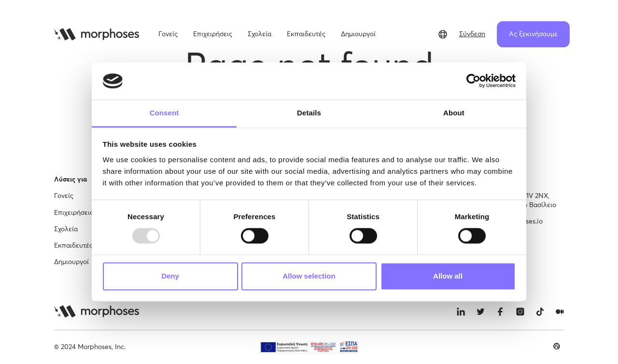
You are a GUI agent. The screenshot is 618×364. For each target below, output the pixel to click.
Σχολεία (66, 229)
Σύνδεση (472, 34)
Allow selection (309, 276)
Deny (170, 276)
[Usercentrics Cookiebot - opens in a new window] (473, 81)
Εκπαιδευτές (73, 246)
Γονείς (64, 196)
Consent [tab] (164, 113)
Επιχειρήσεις (74, 213)
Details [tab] (309, 113)
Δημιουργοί (71, 262)
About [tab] (454, 113)
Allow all (448, 276)
